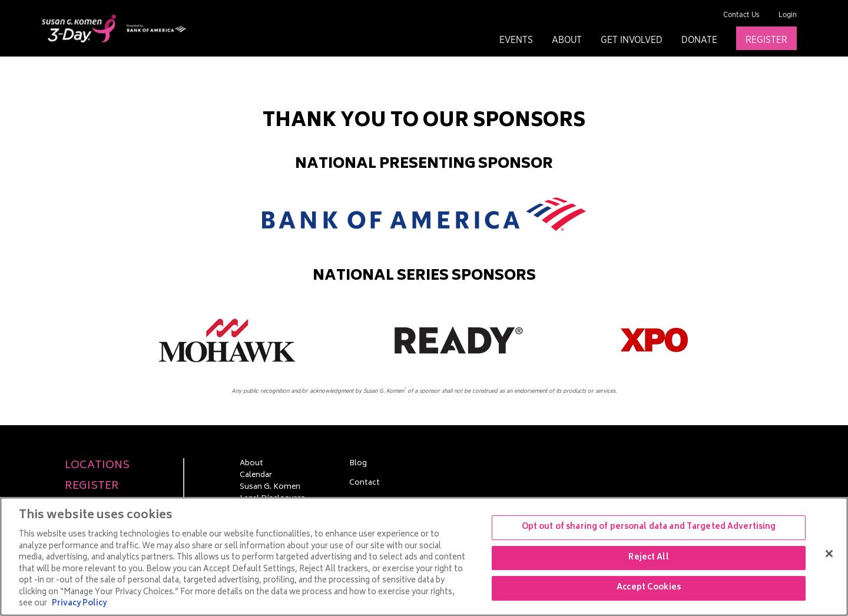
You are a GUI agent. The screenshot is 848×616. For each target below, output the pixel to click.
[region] (424, 557)
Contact (365, 483)
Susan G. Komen (270, 488)
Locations (97, 466)
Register (766, 40)
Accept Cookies (649, 589)
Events (516, 40)
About (567, 40)
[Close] (829, 554)
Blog (358, 464)
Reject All (648, 558)
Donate (699, 40)
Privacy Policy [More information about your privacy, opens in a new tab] (79, 604)
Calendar (256, 476)
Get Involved (632, 40)
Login (788, 15)
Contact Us (741, 15)
